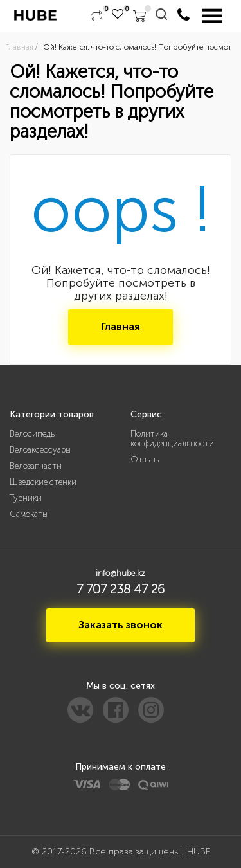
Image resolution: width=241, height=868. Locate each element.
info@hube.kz (121, 573)
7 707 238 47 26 (121, 589)
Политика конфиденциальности (172, 439)
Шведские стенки (43, 482)
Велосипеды (33, 434)
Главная (121, 326)
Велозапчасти (36, 466)
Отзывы (145, 459)
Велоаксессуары (40, 450)
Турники (26, 498)
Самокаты (29, 514)
